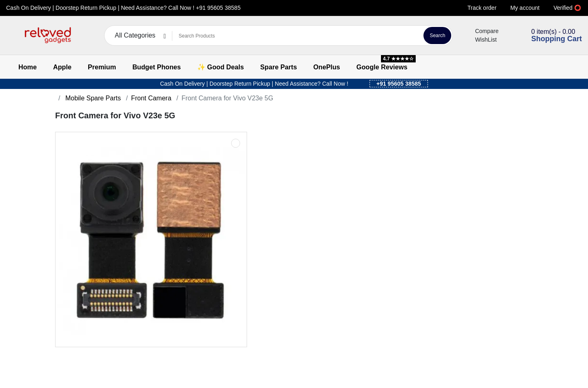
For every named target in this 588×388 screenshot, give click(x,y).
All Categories (135, 35)
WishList (481, 40)
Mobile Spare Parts (92, 98)
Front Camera (151, 98)
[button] (11, 36)
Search (437, 35)
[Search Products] (296, 36)
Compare (482, 31)
